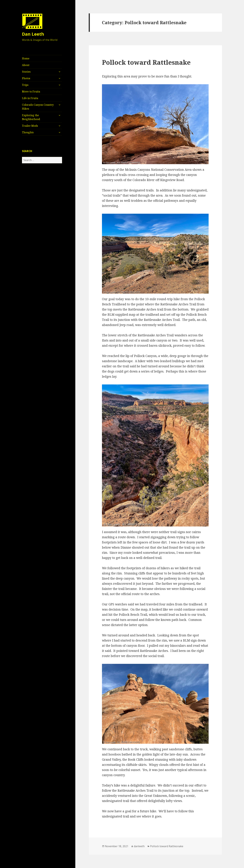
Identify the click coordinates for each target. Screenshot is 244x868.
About (26, 65)
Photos (26, 78)
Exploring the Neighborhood (31, 117)
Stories (26, 72)
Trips (25, 85)
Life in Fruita (30, 98)
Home (26, 58)
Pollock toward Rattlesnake (146, 62)
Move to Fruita (31, 92)
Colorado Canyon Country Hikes (38, 107)
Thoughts (28, 132)
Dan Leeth (33, 34)
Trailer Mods (30, 126)
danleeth (139, 846)
